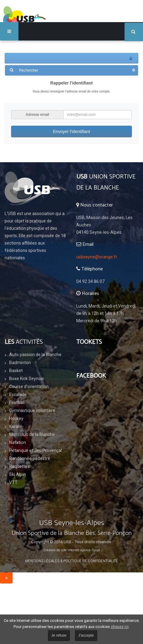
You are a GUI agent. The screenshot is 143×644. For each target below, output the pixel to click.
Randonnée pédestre (30, 458)
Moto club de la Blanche (32, 434)
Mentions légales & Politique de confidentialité (72, 561)
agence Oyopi (90, 550)
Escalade (18, 395)
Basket (16, 371)
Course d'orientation (29, 387)
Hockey (16, 418)
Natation (18, 442)
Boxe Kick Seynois (27, 379)
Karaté (16, 426)
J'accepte (86, 635)
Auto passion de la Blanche (35, 355)
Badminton (20, 363)
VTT (13, 482)
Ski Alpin (18, 474)
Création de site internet (61, 550)
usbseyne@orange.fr (97, 257)
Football (17, 402)
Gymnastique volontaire (32, 410)
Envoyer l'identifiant (71, 132)
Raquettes (19, 466)
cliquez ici (120, 627)
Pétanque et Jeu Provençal (36, 450)
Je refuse (59, 635)
